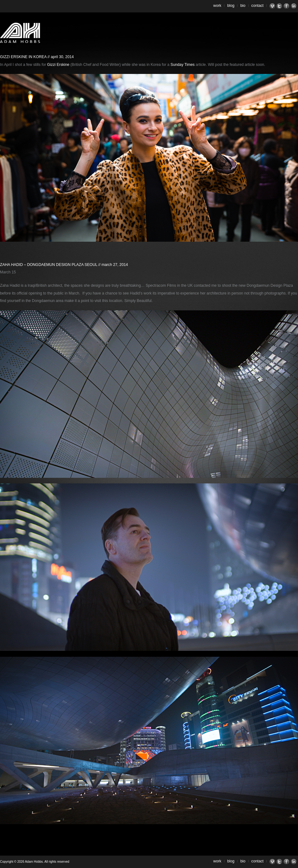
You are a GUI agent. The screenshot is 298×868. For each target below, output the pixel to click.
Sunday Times (183, 65)
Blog (231, 6)
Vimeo (273, 6)
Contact (258, 6)
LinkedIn (294, 6)
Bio (243, 6)
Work (217, 6)
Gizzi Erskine (58, 65)
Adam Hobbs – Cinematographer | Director (20, 33)
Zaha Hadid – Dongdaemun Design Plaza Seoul (49, 265)
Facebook (287, 6)
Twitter (280, 6)
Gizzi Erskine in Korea (23, 57)
